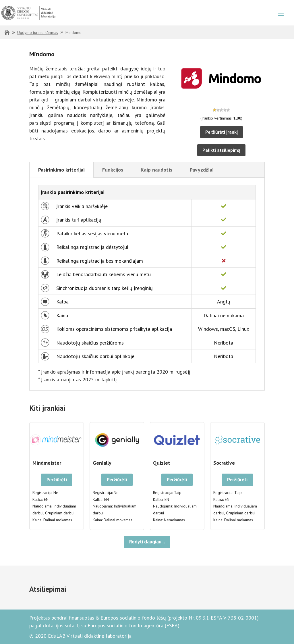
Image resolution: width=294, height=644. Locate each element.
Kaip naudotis (156, 170)
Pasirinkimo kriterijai (61, 170)
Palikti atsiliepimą (221, 150)
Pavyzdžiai (202, 170)
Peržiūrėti (57, 480)
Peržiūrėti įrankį (222, 132)
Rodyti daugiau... (147, 542)
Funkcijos (113, 170)
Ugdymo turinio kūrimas (38, 32)
